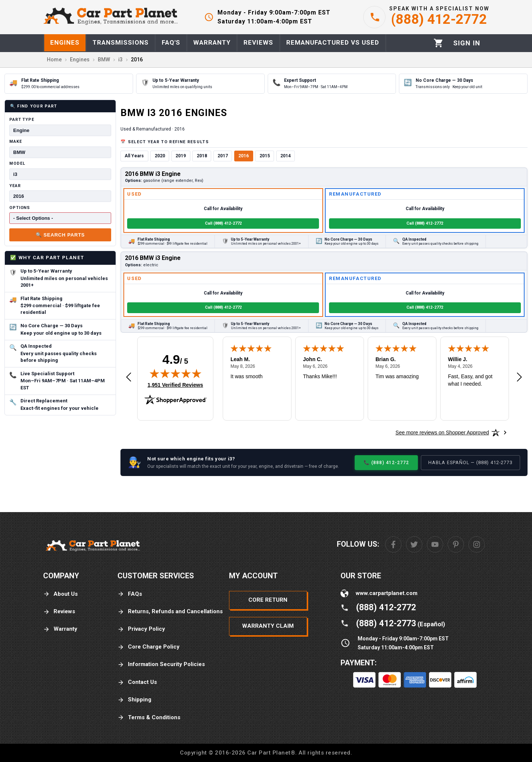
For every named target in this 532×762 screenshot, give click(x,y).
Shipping (134, 700)
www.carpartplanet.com (387, 593)
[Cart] (439, 43)
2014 (286, 156)
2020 (160, 156)
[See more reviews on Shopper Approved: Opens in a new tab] (442, 433)
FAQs (130, 594)
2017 (223, 156)
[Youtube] (435, 544)
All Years (134, 156)
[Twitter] (414, 544)
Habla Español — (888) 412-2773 (470, 462)
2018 (202, 156)
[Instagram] (477, 544)
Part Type (22, 120)
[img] (175, 373)
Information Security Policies (161, 664)
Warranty (60, 629)
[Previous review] (129, 377)
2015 (265, 156)
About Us (60, 594)
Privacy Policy (141, 629)
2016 (244, 156)
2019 (181, 156)
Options (20, 208)
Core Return (268, 600)
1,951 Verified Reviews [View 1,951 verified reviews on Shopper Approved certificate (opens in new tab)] (175, 385)
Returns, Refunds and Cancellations (170, 612)
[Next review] (519, 377)
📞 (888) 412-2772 (386, 462)
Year (15, 186)
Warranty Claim (268, 626)
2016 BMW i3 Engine (153, 174)
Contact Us (137, 682)
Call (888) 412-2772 (223, 223)
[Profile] (467, 43)
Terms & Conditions (149, 718)
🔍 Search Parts (60, 235)
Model (17, 163)
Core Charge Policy (149, 647)
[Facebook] (393, 544)
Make (16, 142)
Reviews (59, 612)
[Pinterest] (456, 544)
